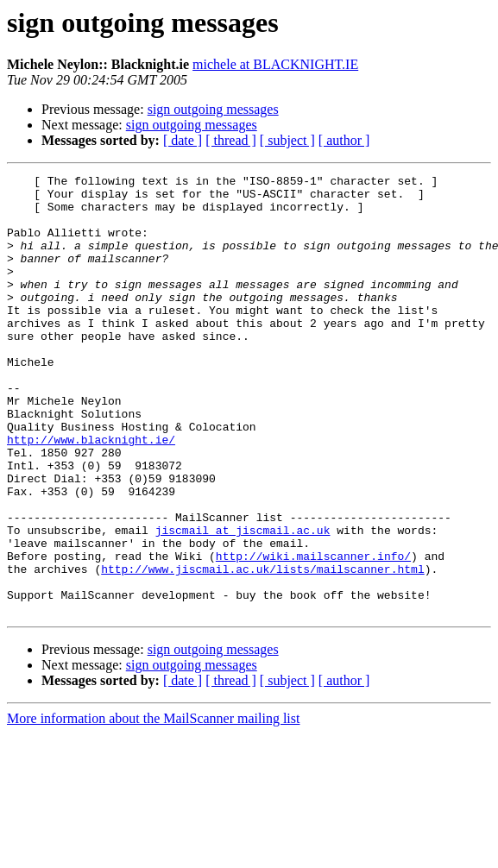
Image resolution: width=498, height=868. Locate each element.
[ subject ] (287, 140)
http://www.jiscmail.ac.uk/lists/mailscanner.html (262, 649)
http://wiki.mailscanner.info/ (313, 633)
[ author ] (344, 140)
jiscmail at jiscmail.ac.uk (243, 602)
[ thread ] (231, 140)
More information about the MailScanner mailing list (153, 806)
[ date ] (183, 140)
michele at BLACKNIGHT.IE (275, 64)
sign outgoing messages (213, 109)
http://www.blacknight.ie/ (91, 494)
